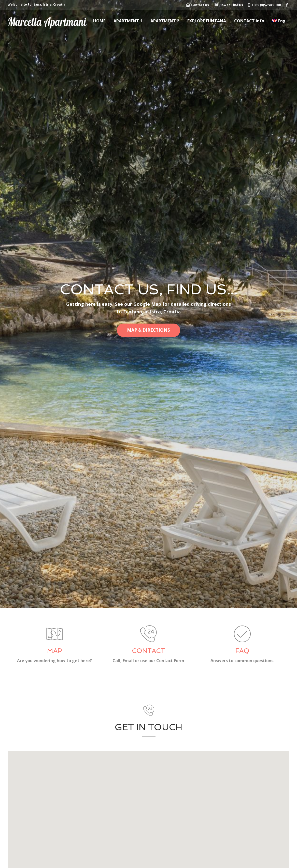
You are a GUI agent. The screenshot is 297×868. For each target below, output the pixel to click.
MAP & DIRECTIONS (148, 330)
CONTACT (148, 651)
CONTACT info (249, 21)
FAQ (242, 651)
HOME (99, 21)
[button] (149, 822)
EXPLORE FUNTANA (207, 21)
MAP (54, 651)
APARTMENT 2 (165, 21)
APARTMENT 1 (128, 21)
